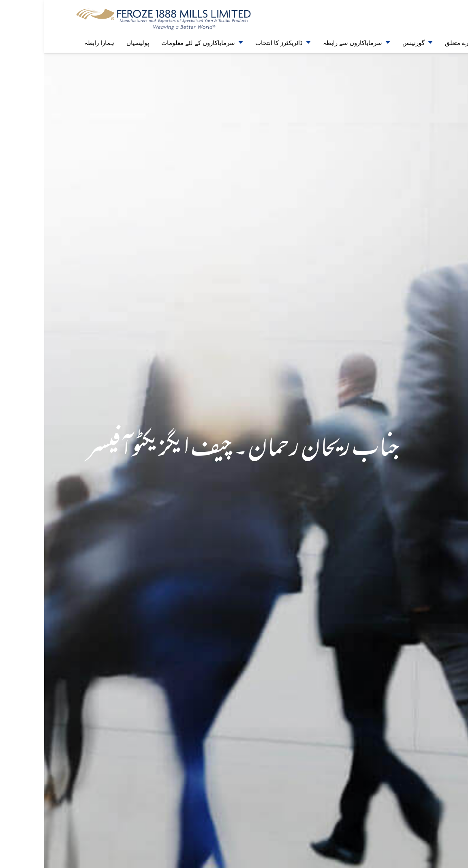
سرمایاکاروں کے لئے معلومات (154, 43)
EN (438, 9)
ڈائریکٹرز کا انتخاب (235, 43)
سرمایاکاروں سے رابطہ (308, 43)
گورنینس (369, 43)
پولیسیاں (94, 43)
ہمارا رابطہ (55, 43)
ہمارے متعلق (417, 43)
